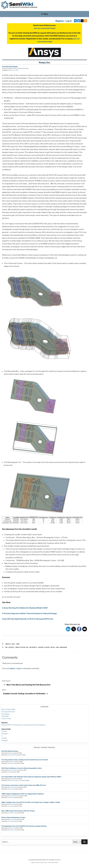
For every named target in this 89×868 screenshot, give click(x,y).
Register (60, 21)
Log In (69, 21)
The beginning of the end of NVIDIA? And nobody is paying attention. (24, 826)
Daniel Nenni (11, 763)
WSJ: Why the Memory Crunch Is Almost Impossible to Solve (22, 768)
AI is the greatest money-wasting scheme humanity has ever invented (25, 760)
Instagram (5, 740)
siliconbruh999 (12, 755)
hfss (53, 647)
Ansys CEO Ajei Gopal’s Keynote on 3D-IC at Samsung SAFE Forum (28, 619)
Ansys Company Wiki (8, 709)
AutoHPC (33, 647)
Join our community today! (45, 28)
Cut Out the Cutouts (10, 67)
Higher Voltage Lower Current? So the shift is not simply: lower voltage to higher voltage (31, 802)
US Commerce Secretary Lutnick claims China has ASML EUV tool (24, 785)
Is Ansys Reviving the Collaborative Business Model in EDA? (25, 608)
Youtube (4, 731)
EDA (17, 70)
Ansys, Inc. (12, 70)
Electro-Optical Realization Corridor (13, 817)
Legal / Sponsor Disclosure (39, 862)
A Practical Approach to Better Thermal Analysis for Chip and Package (29, 613)
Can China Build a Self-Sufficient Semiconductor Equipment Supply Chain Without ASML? (31, 777)
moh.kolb (10, 806)
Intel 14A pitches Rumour (10, 751)
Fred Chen (10, 789)
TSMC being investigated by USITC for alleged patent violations (22, 794)
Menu (44, 14)
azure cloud (44, 647)
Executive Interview (8, 712)
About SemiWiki (53, 862)
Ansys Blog (5, 716)
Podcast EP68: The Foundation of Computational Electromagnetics (24, 725)
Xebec (11, 762)
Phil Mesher (62, 647)
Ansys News (5, 714)
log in (19, 668)
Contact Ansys (6, 719)
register (12, 668)
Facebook (5, 734)
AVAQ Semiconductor (14, 780)
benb (9, 772)
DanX (11, 804)
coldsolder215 (14, 796)
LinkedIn (4, 738)
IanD (11, 753)
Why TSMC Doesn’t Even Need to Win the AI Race (18, 811)
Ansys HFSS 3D (22, 647)
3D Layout (10, 647)
